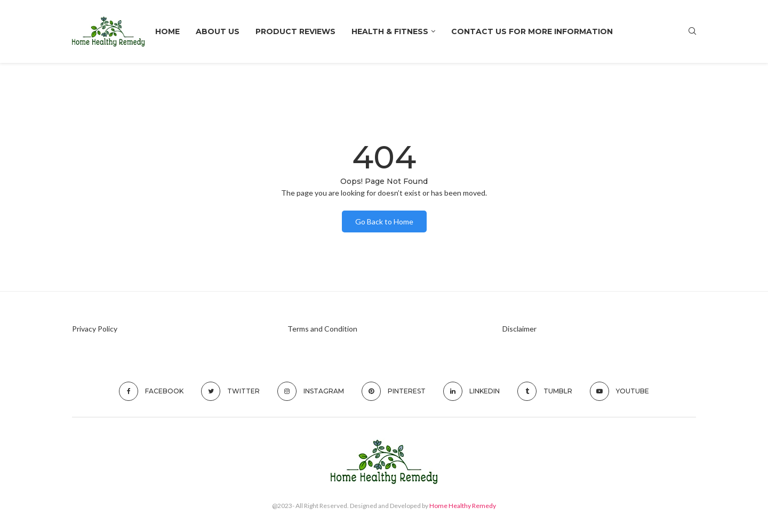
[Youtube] (619, 391)
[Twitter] (230, 391)
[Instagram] (311, 391)
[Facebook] (151, 391)
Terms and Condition (322, 329)
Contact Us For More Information (532, 31)
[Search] (692, 32)
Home (167, 31)
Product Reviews (295, 31)
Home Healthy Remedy (463, 506)
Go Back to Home (384, 221)
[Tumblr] (545, 391)
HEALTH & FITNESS (390, 31)
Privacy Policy (95, 329)
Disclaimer (519, 329)
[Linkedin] (471, 391)
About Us (218, 31)
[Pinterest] (394, 391)
